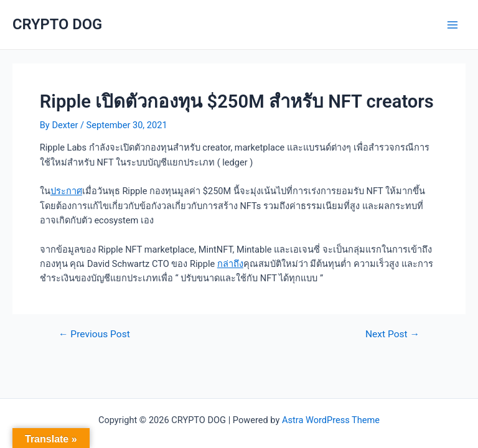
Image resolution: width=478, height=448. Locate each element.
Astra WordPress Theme (331, 420)
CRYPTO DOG (57, 24)
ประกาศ (66, 191)
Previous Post (94, 335)
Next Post (392, 335)
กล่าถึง (230, 264)
